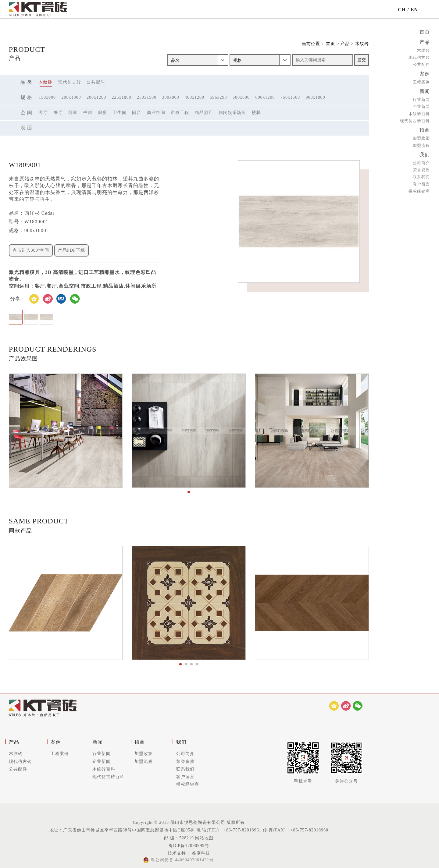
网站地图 (204, 838)
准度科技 (200, 853)
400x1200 (195, 97)
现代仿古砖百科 (415, 119)
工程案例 (421, 81)
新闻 (425, 90)
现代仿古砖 (419, 57)
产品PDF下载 (71, 250)
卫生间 (120, 113)
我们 (425, 152)
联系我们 (421, 174)
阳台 (137, 113)
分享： (18, 299)
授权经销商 (419, 189)
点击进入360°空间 (31, 250)
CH (402, 10)
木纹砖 (423, 50)
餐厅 (58, 113)
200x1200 (96, 97)
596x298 (219, 97)
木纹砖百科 (419, 112)
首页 (425, 32)
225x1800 (122, 97)
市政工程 (180, 113)
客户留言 (421, 181)
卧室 (73, 113)
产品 (425, 42)
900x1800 (316, 97)
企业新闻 (421, 105)
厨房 (102, 113)
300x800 (171, 97)
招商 (425, 128)
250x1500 (147, 97)
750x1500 (290, 97)
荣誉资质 (421, 167)
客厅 (43, 113)
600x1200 (265, 97)
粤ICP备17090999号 (189, 846)
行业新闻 (421, 98)
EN (414, 10)
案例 (425, 73)
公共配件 (421, 64)
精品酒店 (204, 113)
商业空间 (156, 113)
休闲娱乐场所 (232, 113)
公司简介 (421, 160)
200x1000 (71, 97)
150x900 (47, 97)
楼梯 (256, 113)
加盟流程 (421, 143)
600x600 (241, 97)
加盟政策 (421, 136)
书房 (88, 113)
